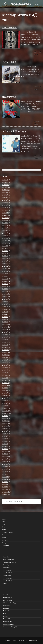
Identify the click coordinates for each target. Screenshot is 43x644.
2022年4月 (5, 284)
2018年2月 (5, 403)
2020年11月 (6, 327)
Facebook (5, 540)
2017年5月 (5, 416)
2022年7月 (5, 279)
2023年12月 (6, 238)
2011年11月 (6, 495)
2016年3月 (5, 444)
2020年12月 (6, 324)
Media (36, 124)
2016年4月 (5, 441)
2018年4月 (5, 398)
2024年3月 (5, 236)
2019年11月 (6, 352)
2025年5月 (5, 200)
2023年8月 (5, 246)
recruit (4, 538)
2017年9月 (5, 413)
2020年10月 (6, 330)
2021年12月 (6, 294)
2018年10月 (6, 385)
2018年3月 (5, 401)
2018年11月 (6, 383)
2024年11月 (6, 215)
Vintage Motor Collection (10, 562)
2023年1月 (5, 264)
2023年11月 (6, 241)
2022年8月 (5, 276)
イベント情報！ (9, 28)
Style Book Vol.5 (7, 581)
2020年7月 (5, 332)
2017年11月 (6, 411)
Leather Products (8, 611)
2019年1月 (5, 378)
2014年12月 (6, 456)
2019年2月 (5, 375)
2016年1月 (5, 449)
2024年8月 (5, 223)
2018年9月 (5, 388)
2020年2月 (5, 345)
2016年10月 (6, 426)
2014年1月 (5, 459)
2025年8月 (5, 195)
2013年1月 (5, 474)
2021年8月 (5, 304)
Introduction (6, 568)
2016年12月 (6, 421)
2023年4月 (5, 256)
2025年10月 (6, 190)
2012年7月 (5, 487)
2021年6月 (5, 309)
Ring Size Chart (8, 621)
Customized (7, 606)
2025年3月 (5, 205)
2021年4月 (5, 314)
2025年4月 (5, 203)
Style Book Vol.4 (7, 578)
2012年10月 (6, 479)
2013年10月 (6, 464)
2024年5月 (5, 231)
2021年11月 (6, 297)
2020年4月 (5, 340)
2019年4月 (5, 370)
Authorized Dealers (8, 532)
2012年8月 (5, 484)
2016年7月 (5, 434)
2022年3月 (5, 286)
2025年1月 (5, 210)
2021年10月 (6, 299)
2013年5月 (5, 469)
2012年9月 (5, 482)
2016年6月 (5, 436)
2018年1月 (5, 406)
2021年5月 (5, 312)
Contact (4, 535)
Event (36, 55)
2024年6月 (5, 228)
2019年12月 (6, 350)
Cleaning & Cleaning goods (11, 603)
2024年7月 (5, 225)
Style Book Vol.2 (7, 573)
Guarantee (6, 608)
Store (4, 522)
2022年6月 (5, 281)
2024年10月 (6, 218)
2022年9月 (5, 274)
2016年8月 (5, 431)
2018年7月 (5, 393)
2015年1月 (5, 454)
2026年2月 (5, 182)
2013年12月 (6, 462)
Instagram (5, 543)
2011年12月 (6, 492)
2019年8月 (5, 360)
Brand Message (8, 598)
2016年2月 (5, 446)
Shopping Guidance (9, 624)
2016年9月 (5, 429)
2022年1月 (5, 291)
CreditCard (6, 595)
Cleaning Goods (8, 600)
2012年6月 (5, 489)
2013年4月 (5, 472)
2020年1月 (5, 347)
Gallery (5, 584)
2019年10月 (6, 355)
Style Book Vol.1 (7, 570)
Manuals (6, 616)
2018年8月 (5, 390)
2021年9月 (5, 302)
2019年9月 (5, 357)
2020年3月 (5, 342)
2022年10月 (6, 271)
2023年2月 (5, 261)
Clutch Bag (6, 565)
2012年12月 (6, 477)
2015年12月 (6, 451)
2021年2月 (5, 319)
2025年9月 (5, 192)
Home (4, 519)
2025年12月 (6, 185)
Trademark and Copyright (10, 627)
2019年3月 (5, 373)
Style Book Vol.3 (7, 576)
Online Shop (6, 546)
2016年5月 (5, 439)
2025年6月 (5, 198)
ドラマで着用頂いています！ (16, 131)
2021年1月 (5, 322)
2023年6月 (5, 251)
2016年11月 (6, 423)
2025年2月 (5, 208)
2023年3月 (5, 258)
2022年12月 (6, 266)
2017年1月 (5, 418)
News (4, 524)
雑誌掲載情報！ (9, 97)
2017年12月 (6, 408)
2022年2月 (5, 289)
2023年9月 (5, 243)
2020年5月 (5, 337)
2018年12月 (6, 380)
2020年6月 (5, 335)
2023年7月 (5, 248)
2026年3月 (5, 180)
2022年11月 (6, 269)
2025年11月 (6, 187)
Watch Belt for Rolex (9, 560)
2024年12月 (6, 213)
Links (5, 614)
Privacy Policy (7, 619)
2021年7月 (5, 307)
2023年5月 (5, 253)
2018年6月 (5, 396)
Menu (38, 5)
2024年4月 (5, 233)
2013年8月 (5, 467)
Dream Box (6, 557)
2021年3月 (5, 317)
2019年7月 (5, 363)
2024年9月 (5, 220)
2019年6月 (5, 365)
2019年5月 (5, 368)
